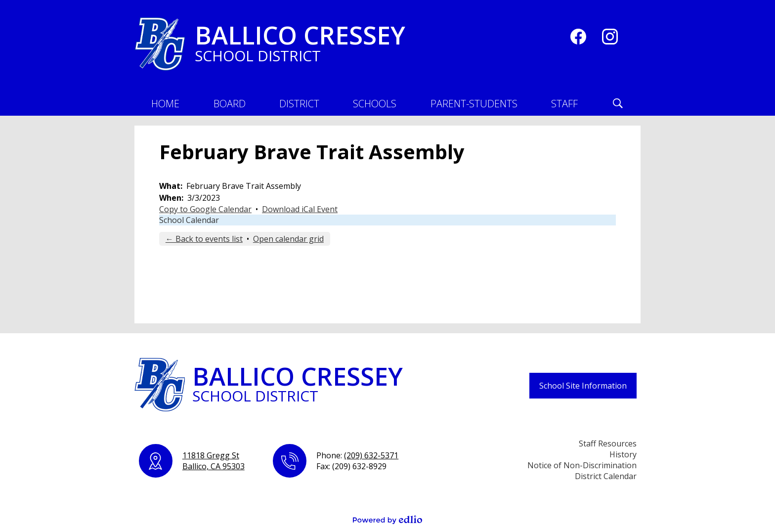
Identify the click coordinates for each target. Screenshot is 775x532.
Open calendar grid (288, 239)
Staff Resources (608, 443)
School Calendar (189, 220)
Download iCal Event (300, 209)
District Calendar (606, 476)
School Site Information (583, 386)
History (623, 454)
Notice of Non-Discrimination (582, 465)
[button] (230, 103)
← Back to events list (204, 239)
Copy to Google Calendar (205, 209)
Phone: (357, 455)
